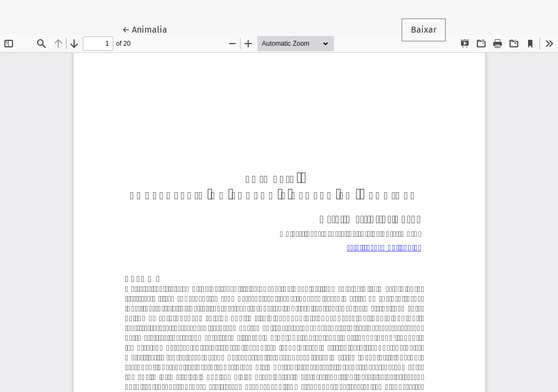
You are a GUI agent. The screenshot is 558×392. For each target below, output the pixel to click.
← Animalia (149, 29)
